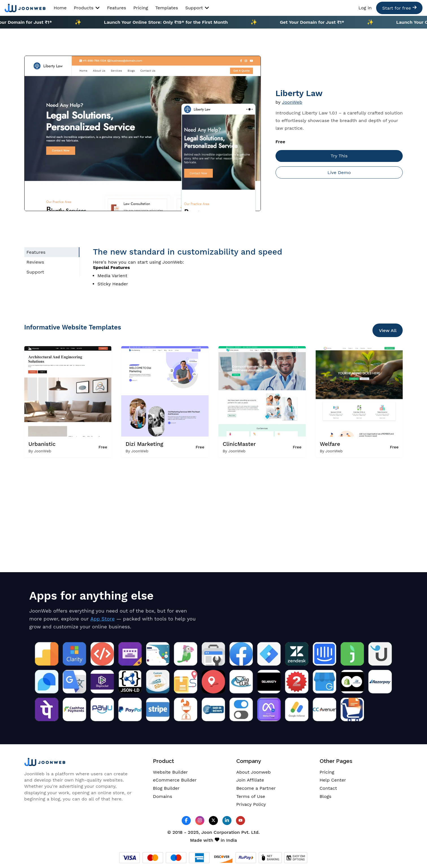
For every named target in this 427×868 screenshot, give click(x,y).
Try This (339, 156)
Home (60, 8)
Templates (166, 8)
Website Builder (170, 772)
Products (87, 8)
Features (117, 8)
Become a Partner (256, 788)
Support (197, 8)
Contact (328, 788)
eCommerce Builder (175, 780)
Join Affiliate (250, 780)
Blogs (326, 796)
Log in (365, 8)
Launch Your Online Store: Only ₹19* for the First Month (170, 22)
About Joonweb (253, 772)
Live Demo (339, 172)
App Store (103, 619)
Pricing (141, 8)
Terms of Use (251, 796)
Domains (162, 796)
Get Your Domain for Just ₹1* (316, 22)
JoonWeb (292, 102)
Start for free (399, 8)
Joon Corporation (220, 832)
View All (388, 330)
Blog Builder (166, 788)
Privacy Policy (251, 804)
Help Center (333, 780)
